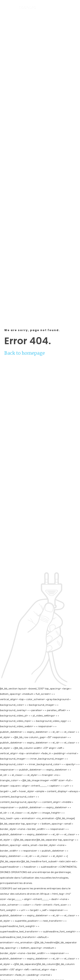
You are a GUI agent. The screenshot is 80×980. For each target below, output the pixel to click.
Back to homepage (25, 353)
